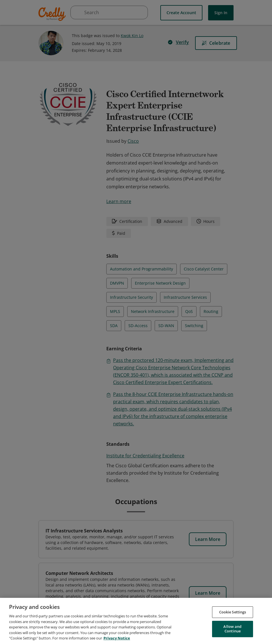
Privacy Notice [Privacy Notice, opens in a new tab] (117, 639)
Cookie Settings (233, 613)
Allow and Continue (232, 630)
